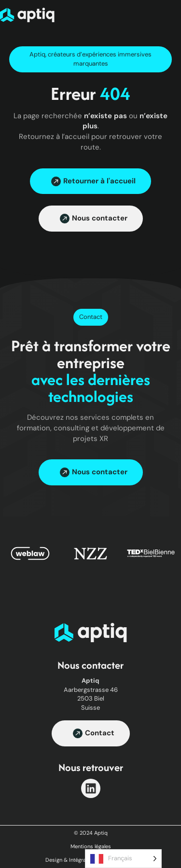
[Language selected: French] (123, 859)
